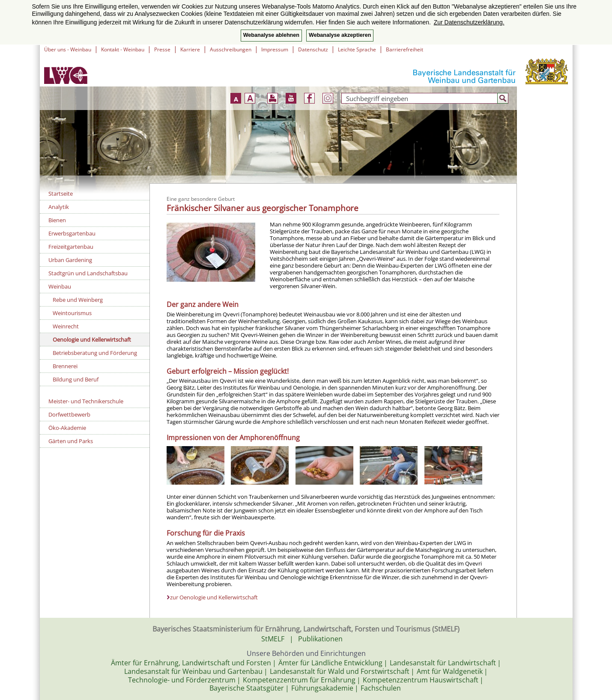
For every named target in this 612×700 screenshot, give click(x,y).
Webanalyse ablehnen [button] (271, 35)
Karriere (190, 49)
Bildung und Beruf (76, 379)
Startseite (61, 194)
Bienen (57, 220)
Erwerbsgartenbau (72, 233)
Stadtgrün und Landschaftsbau (88, 273)
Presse (162, 49)
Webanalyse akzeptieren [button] (340, 35)
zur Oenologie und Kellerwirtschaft (214, 597)
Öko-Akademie (67, 428)
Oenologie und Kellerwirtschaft (92, 340)
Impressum (275, 49)
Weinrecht (66, 326)
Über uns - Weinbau (68, 49)
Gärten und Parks (71, 441)
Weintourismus (72, 313)
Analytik (59, 207)
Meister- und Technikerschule (86, 401)
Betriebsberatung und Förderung (95, 353)
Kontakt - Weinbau (123, 49)
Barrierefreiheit (405, 49)
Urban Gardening (70, 260)
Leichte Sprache (357, 49)
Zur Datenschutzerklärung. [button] (469, 22)
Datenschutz (313, 49)
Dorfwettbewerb (69, 414)
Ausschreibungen (231, 49)
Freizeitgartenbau (71, 247)
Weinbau (60, 286)
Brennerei (65, 366)
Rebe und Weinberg (78, 300)
